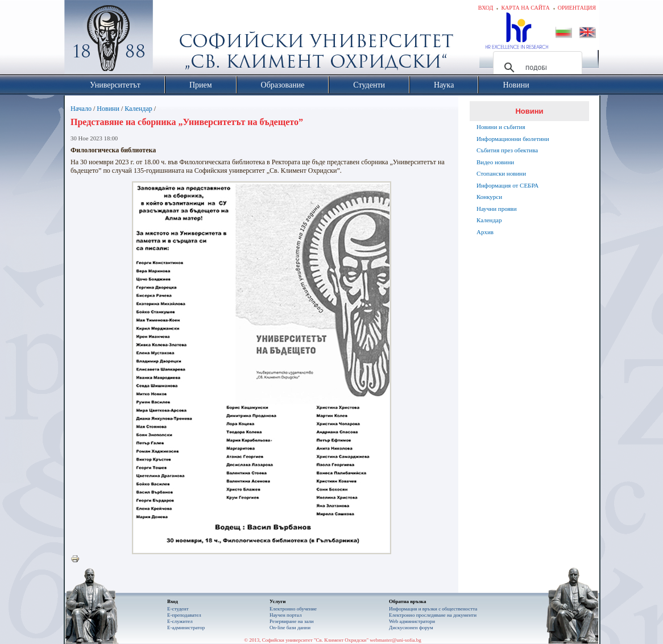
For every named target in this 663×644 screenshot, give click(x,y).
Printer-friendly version (78, 559)
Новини (108, 109)
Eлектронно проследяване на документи (433, 615)
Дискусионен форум (411, 628)
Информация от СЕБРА (507, 185)
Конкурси (489, 197)
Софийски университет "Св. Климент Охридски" (173, 40)
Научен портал (285, 615)
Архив (485, 232)
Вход (486, 8)
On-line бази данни (290, 628)
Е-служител (180, 621)
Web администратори (412, 621)
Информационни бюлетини (513, 139)
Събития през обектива (507, 150)
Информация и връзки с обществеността (433, 609)
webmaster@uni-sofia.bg (395, 640)
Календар (138, 109)
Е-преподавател (184, 615)
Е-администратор (186, 628)
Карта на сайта (525, 8)
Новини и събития (501, 127)
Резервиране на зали (292, 621)
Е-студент (178, 609)
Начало (81, 109)
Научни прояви (497, 209)
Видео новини (495, 162)
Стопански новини (501, 173)
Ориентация (577, 8)
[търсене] (536, 68)
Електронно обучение (293, 609)
